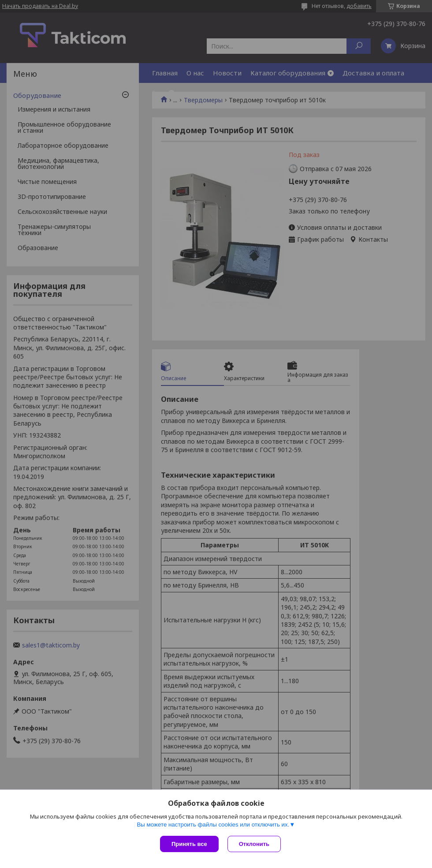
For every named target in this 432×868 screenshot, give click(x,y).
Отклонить (254, 844)
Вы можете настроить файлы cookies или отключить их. (213, 825)
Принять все (189, 844)
